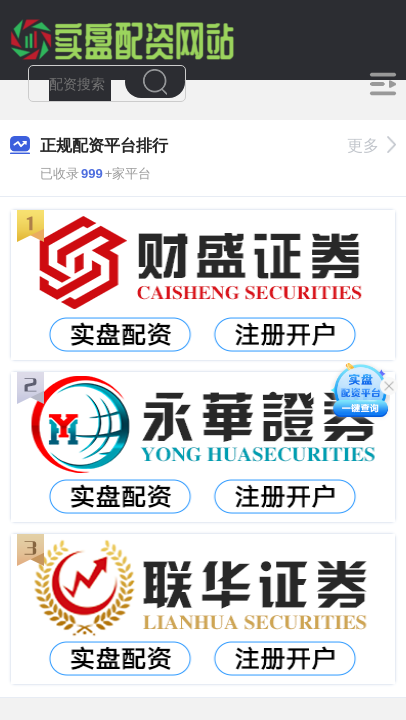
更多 (371, 145)
